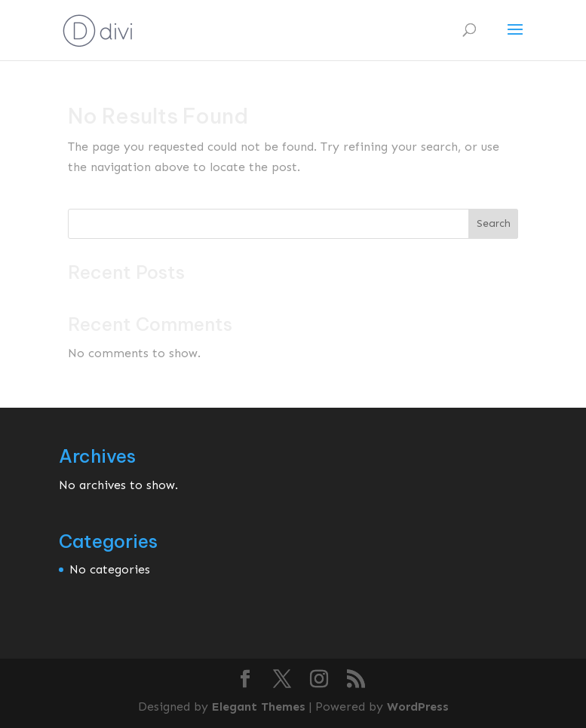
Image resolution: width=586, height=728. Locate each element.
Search (494, 223)
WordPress (418, 707)
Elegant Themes (259, 707)
